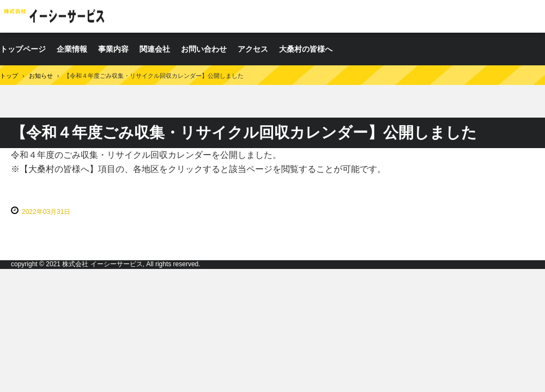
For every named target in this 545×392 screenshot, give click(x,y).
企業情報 (72, 49)
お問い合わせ (204, 49)
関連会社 (155, 49)
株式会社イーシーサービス (57, 16)
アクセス (253, 49)
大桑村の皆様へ (306, 49)
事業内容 (113, 49)
